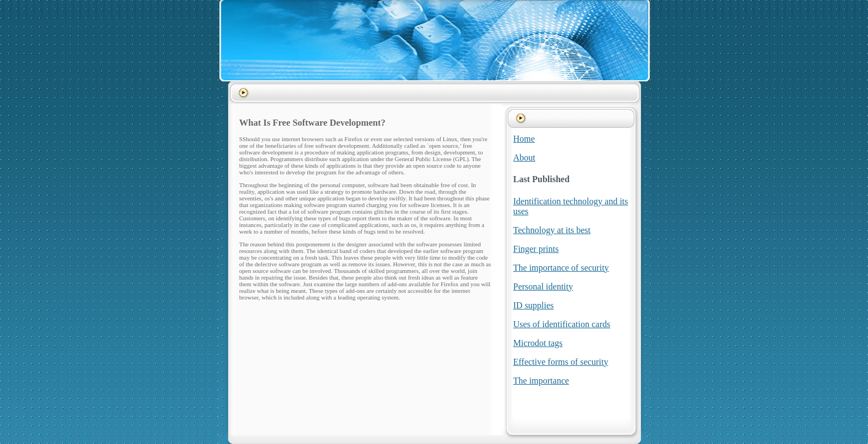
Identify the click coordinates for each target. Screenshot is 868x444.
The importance (541, 381)
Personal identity (543, 286)
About (524, 158)
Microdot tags (538, 343)
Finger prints (536, 249)
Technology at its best (552, 230)
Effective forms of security (561, 362)
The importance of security (561, 268)
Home (524, 139)
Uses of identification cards (562, 324)
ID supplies (533, 305)
